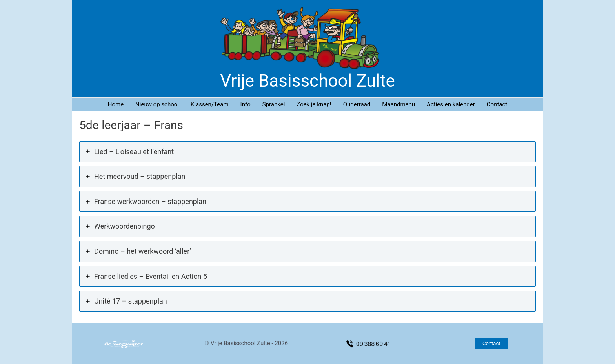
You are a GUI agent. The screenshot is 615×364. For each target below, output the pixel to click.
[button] (491, 343)
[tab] (307, 152)
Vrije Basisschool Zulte (307, 81)
